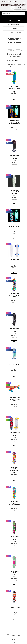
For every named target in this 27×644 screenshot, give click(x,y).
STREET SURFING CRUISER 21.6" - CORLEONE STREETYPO (15, 503)
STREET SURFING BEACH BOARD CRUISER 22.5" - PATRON (15, 295)
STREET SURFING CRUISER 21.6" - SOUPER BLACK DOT (15, 607)
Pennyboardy (13, 33)
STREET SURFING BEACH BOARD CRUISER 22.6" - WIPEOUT (15, 330)
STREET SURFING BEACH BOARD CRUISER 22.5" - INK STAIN (15, 365)
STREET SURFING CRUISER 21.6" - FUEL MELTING (15, 538)
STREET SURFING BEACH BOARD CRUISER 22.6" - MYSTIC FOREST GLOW (15, 122)
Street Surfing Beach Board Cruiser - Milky (15, 260)
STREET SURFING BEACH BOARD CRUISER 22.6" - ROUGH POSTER (15, 226)
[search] (24, 14)
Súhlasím (24, 8)
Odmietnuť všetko (18, 8)
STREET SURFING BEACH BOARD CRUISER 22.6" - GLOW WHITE (15, 192)
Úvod (8, 33)
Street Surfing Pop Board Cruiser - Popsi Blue (15, 434)
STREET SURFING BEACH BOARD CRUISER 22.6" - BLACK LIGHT (15, 157)
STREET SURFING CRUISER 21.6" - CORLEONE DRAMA (15, 469)
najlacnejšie (17, 65)
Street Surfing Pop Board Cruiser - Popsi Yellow (15, 399)
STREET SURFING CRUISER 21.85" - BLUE (15, 88)
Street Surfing (18, 33)
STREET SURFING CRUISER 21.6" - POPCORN (15, 573)
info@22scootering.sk (15, 25)
